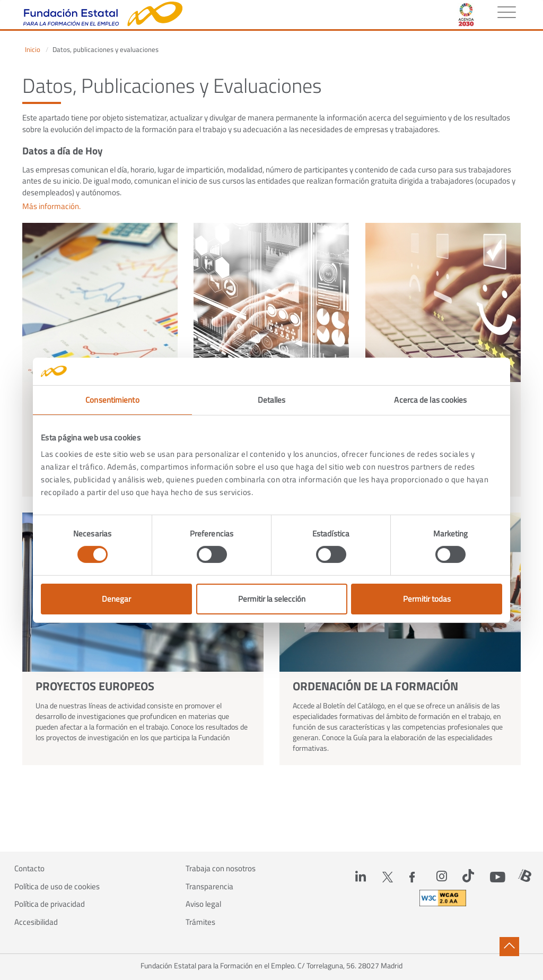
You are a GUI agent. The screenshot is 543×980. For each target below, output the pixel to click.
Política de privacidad (50, 904)
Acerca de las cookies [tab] (430, 400)
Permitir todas (427, 599)
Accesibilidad (36, 922)
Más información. (51, 206)
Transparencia (209, 887)
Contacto (29, 869)
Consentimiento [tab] (112, 400)
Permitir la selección (272, 599)
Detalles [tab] (272, 400)
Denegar (116, 599)
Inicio (33, 50)
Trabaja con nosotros (221, 869)
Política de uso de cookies (57, 887)
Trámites (200, 922)
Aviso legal (203, 904)
